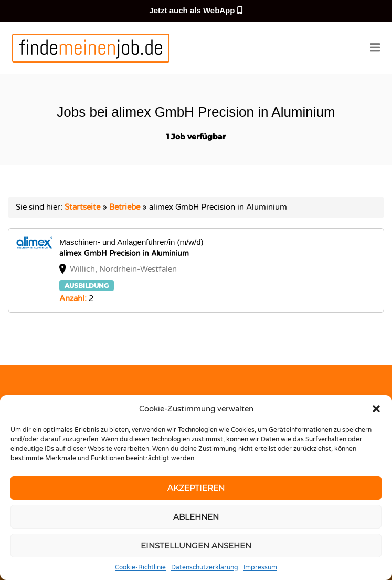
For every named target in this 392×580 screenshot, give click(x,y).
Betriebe (125, 207)
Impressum (260, 567)
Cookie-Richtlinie (140, 567)
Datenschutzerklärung (205, 567)
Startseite (82, 207)
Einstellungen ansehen (196, 546)
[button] (376, 409)
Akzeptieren (196, 488)
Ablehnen (196, 517)
